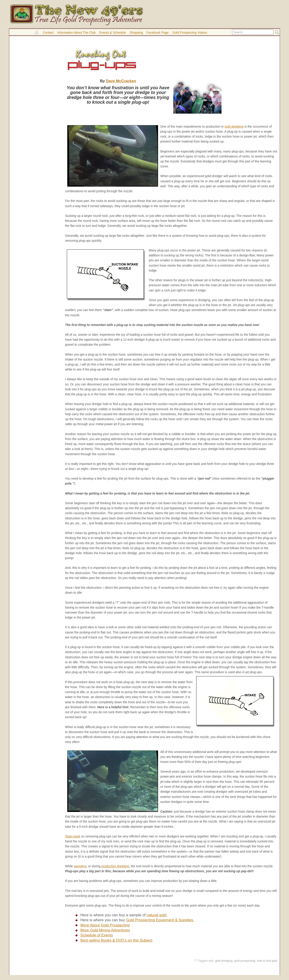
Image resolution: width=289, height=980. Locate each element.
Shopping (136, 33)
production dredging (115, 866)
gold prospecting (245, 961)
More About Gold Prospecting (105, 925)
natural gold (156, 915)
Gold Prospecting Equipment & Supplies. (160, 920)
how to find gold (267, 961)
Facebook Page (158, 33)
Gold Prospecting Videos (190, 33)
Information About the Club (76, 33)
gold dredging (234, 127)
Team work (73, 836)
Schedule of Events (97, 935)
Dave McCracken (121, 81)
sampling (80, 866)
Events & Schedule (113, 33)
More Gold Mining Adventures (105, 930)
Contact (48, 33)
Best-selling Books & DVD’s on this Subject (116, 940)
